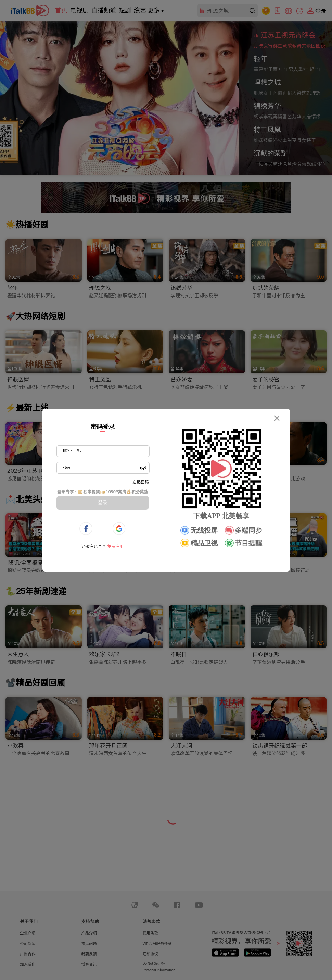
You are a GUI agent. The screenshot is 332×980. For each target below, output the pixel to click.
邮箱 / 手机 (72, 450)
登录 (103, 503)
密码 (66, 467)
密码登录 (103, 427)
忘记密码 (141, 482)
